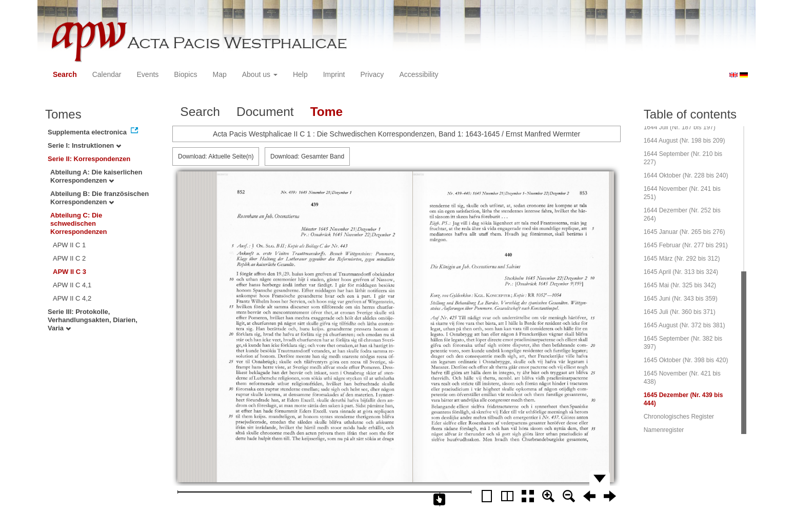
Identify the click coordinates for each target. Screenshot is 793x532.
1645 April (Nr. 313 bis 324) (681, 272)
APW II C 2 (69, 258)
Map (219, 74)
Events (148, 74)
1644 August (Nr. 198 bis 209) (685, 141)
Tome (327, 112)
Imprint (334, 74)
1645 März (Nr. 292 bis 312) (682, 259)
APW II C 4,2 (72, 298)
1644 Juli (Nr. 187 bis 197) (680, 127)
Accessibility (419, 74)
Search (65, 74)
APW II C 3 (70, 272)
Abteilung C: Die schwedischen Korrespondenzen (79, 223)
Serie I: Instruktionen (84, 145)
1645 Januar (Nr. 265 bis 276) (685, 232)
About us (260, 74)
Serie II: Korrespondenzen (89, 159)
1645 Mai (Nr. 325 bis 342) (680, 285)
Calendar (107, 74)
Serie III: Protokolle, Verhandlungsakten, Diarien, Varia (93, 320)
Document (265, 112)
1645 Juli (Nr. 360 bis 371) (680, 312)
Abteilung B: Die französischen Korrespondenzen (100, 198)
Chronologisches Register (679, 417)
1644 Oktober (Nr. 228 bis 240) (686, 175)
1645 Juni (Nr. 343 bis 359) (681, 299)
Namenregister (664, 430)
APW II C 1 (69, 245)
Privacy (372, 74)
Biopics (185, 74)
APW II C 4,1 (72, 285)
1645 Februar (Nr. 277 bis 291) (686, 245)
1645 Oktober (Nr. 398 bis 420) (686, 360)
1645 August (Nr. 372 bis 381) (685, 325)
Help (300, 74)
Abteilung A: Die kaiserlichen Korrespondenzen (96, 176)
